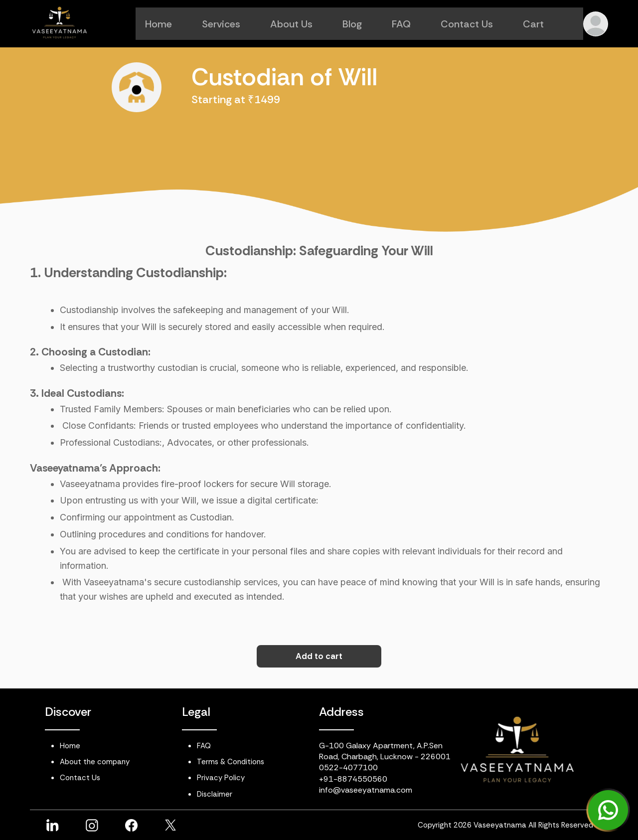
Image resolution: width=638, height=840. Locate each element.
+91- (328, 779)
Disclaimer (215, 794)
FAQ (411, 24)
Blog (362, 24)
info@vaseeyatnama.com (366, 790)
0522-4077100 (348, 767)
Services (231, 24)
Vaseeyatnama (500, 825)
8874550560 (362, 779)
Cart (543, 24)
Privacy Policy (221, 778)
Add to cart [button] (319, 656)
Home (168, 24)
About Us (301, 24)
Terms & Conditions (231, 762)
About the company (95, 762)
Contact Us (476, 24)
